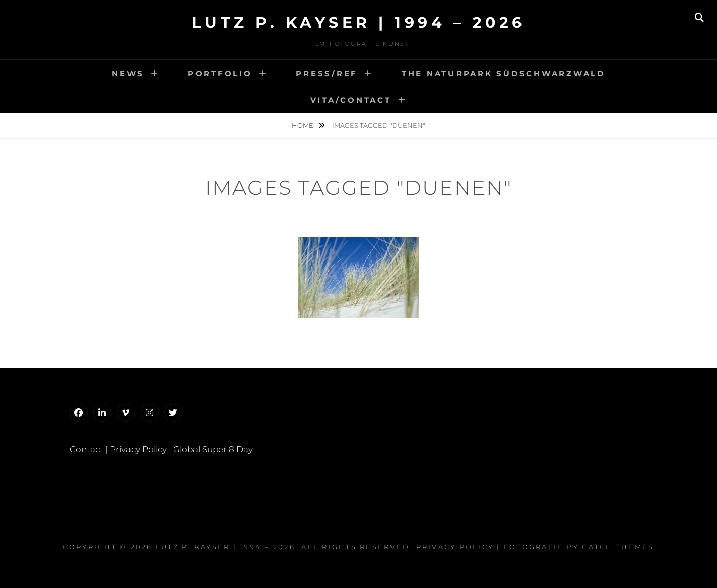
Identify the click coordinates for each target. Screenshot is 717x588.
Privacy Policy (138, 449)
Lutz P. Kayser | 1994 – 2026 (359, 22)
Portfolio (220, 73)
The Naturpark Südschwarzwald (503, 73)
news (128, 73)
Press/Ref (327, 73)
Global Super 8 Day (213, 449)
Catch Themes (618, 547)
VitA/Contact (351, 100)
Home (303, 125)
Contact (86, 449)
